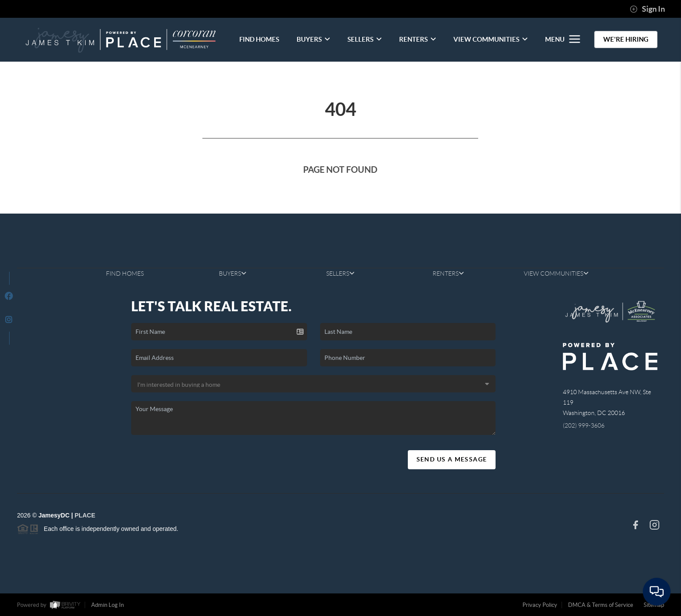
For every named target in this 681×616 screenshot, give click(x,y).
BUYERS (313, 39)
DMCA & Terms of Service (601, 605)
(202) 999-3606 (584, 425)
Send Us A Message (452, 459)
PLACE (85, 515)
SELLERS (365, 39)
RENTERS (418, 39)
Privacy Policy (540, 605)
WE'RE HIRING (626, 39)
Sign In (647, 9)
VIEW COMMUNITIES (491, 39)
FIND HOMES (259, 39)
